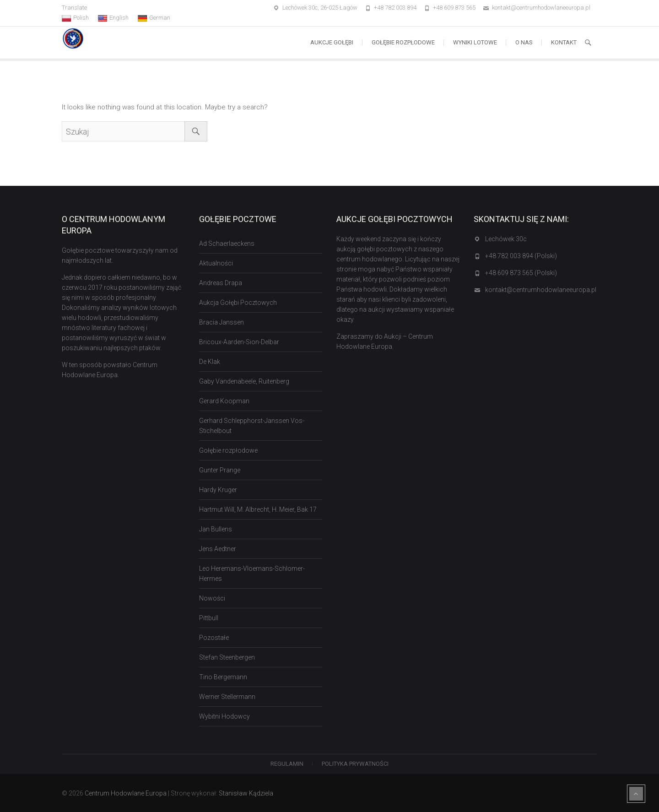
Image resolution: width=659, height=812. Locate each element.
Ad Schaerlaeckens (227, 244)
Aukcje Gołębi (332, 42)
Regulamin (287, 764)
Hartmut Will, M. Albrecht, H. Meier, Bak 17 (258, 509)
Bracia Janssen (221, 322)
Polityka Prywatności (355, 764)
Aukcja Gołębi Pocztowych (238, 303)
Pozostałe (214, 638)
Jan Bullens (216, 529)
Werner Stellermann (227, 697)
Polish (75, 18)
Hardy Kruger (218, 490)
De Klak (210, 362)
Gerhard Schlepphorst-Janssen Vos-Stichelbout (252, 426)
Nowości (212, 598)
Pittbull (209, 618)
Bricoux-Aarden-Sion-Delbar (239, 342)
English (113, 18)
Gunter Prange (220, 470)
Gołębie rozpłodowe (403, 42)
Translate (74, 8)
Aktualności (216, 263)
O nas (524, 42)
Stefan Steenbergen (227, 657)
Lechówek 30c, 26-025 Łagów (320, 8)
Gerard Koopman (224, 401)
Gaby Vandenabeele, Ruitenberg (244, 381)
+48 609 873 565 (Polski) (521, 273)
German (154, 18)
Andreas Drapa (221, 283)
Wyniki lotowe (475, 42)
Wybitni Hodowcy (224, 716)
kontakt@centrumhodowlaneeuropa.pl (541, 8)
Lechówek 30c (506, 239)
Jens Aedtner (218, 549)
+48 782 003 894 (395, 8)
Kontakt (564, 42)
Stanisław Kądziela (246, 793)
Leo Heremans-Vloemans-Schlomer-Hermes (252, 574)
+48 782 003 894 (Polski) (521, 256)
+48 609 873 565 (454, 8)
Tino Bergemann (223, 677)
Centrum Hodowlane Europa (126, 793)
